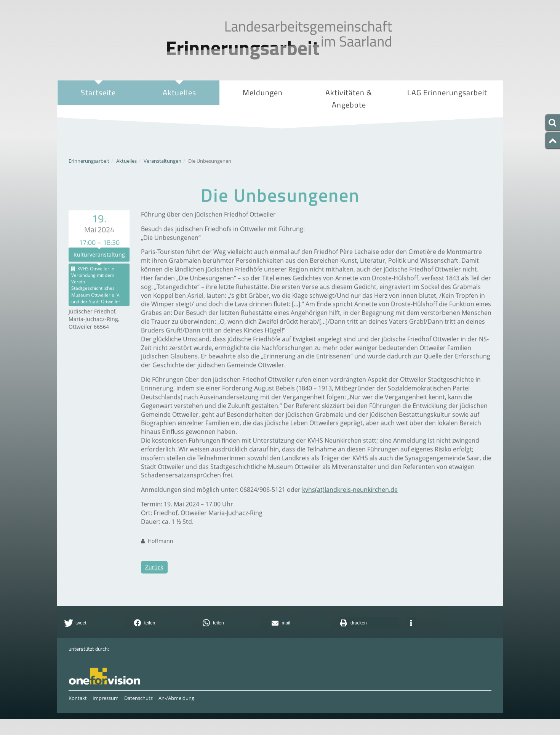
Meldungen (263, 92)
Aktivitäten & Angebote (349, 99)
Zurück (154, 583)
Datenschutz (138, 698)
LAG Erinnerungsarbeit (447, 93)
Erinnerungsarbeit (89, 161)
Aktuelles (179, 93)
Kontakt (78, 698)
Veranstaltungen (162, 161)
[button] (93, 623)
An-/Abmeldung (176, 698)
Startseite (98, 92)
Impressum (106, 698)
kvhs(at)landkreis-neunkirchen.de (350, 506)
